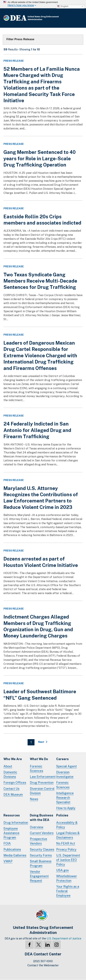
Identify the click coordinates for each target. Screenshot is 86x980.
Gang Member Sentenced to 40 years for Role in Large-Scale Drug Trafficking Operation (40, 158)
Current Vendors (42, 833)
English (63, 6)
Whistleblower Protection (67, 878)
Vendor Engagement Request (39, 876)
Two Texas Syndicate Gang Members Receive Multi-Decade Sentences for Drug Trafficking (40, 281)
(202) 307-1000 (43, 961)
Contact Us (11, 789)
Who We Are (13, 759)
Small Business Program (41, 863)
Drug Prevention (42, 783)
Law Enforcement (43, 777)
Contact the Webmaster (43, 965)
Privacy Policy (66, 849)
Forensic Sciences (36, 769)
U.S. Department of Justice (64, 939)
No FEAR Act (66, 843)
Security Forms (41, 855)
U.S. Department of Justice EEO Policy (68, 860)
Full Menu (79, 18)
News (34, 799)
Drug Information (16, 823)
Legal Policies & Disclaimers (68, 835)
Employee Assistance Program (11, 833)
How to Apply (66, 808)
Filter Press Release (20, 39)
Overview (37, 827)
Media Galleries (15, 855)
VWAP (8, 861)
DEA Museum (13, 795)
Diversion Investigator (65, 774)
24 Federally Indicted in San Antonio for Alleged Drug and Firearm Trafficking (37, 430)
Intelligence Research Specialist (65, 798)
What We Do (39, 759)
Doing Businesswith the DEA (42, 818)
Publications (12, 849)
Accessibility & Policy (67, 825)
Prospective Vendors (38, 841)
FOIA (7, 843)
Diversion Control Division (42, 791)
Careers (62, 759)
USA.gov (63, 870)
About (8, 766)
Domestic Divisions (10, 774)
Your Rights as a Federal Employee (68, 891)
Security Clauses (42, 849)
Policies (62, 815)
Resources (12, 815)
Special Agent (66, 766)
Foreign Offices (15, 783)
